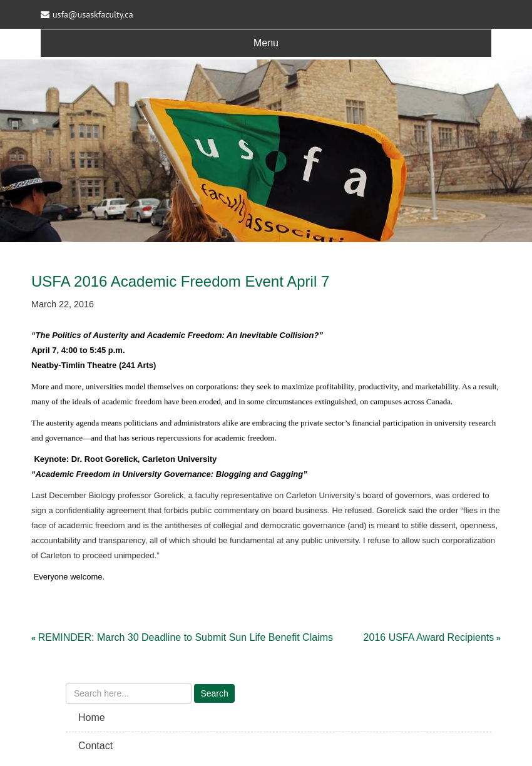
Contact (95, 746)
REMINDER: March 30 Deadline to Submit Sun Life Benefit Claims (186, 637)
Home (92, 717)
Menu (266, 43)
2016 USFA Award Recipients (429, 637)
